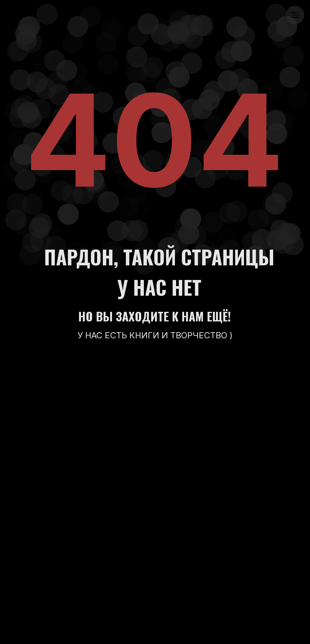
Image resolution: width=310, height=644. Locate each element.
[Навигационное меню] (295, 15)
